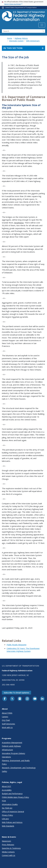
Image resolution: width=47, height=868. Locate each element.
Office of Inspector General (13, 812)
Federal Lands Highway (11, 746)
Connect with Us (9, 855)
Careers (5, 717)
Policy (4, 764)
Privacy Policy (7, 815)
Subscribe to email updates (16, 693)
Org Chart (6, 720)
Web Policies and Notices (12, 822)
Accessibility (7, 790)
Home (10, 38)
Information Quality (10, 804)
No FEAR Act (7, 808)
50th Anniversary (33, 41)
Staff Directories (8, 724)
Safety (4, 771)
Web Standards (8, 826)
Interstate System (16, 41)
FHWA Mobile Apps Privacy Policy (15, 797)
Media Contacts (8, 852)
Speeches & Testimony (11, 848)
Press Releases (8, 845)
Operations (6, 757)
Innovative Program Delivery (13, 753)
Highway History (21, 38)
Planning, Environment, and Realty (16, 761)
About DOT (7, 786)
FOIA (4, 801)
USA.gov (5, 819)
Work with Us (7, 727)
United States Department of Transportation (21, 7)
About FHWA (7, 713)
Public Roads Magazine (17, 645)
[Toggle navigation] (42, 25)
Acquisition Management (12, 743)
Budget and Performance (12, 794)
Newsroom (6, 841)
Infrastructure (7, 750)
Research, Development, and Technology (19, 768)
